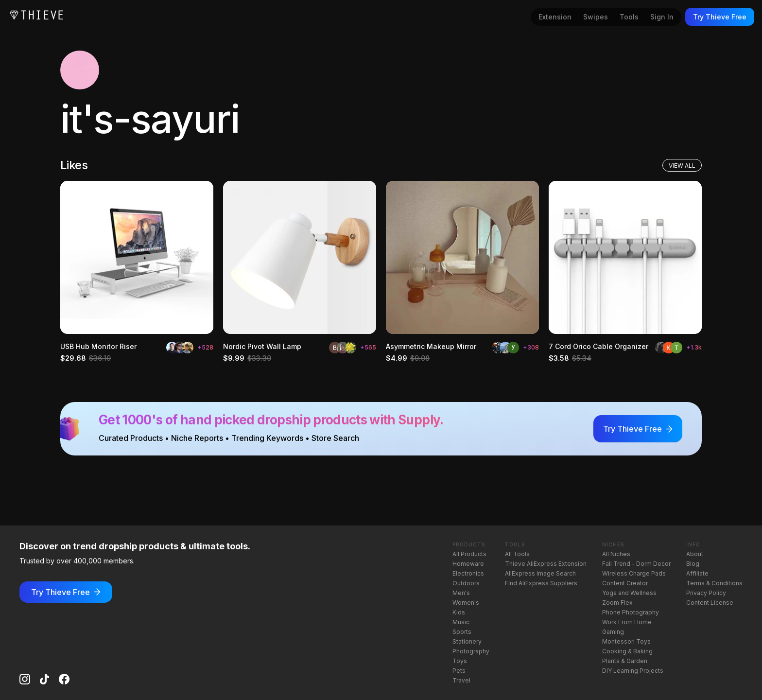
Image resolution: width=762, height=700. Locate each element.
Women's (466, 603)
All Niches (616, 554)
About (695, 554)
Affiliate (697, 573)
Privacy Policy (706, 593)
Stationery (467, 641)
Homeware (468, 564)
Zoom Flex (617, 603)
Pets (459, 671)
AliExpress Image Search (540, 573)
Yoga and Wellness (629, 593)
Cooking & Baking (627, 651)
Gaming (613, 632)
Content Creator (625, 583)
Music (461, 622)
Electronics (468, 573)
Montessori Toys (626, 641)
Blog (693, 564)
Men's (461, 593)
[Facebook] (64, 679)
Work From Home (627, 622)
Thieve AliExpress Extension (546, 564)
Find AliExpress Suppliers (541, 583)
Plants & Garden (625, 661)
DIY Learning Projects (633, 671)
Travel (461, 680)
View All (682, 166)
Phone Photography (631, 612)
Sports (462, 632)
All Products (469, 554)
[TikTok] (44, 679)
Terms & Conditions (714, 583)
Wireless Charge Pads (634, 573)
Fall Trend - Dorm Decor (636, 564)
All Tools (517, 554)
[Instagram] (25, 679)
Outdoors (466, 583)
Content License (710, 603)
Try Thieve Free (720, 17)
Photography (471, 651)
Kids (459, 612)
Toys (460, 661)
